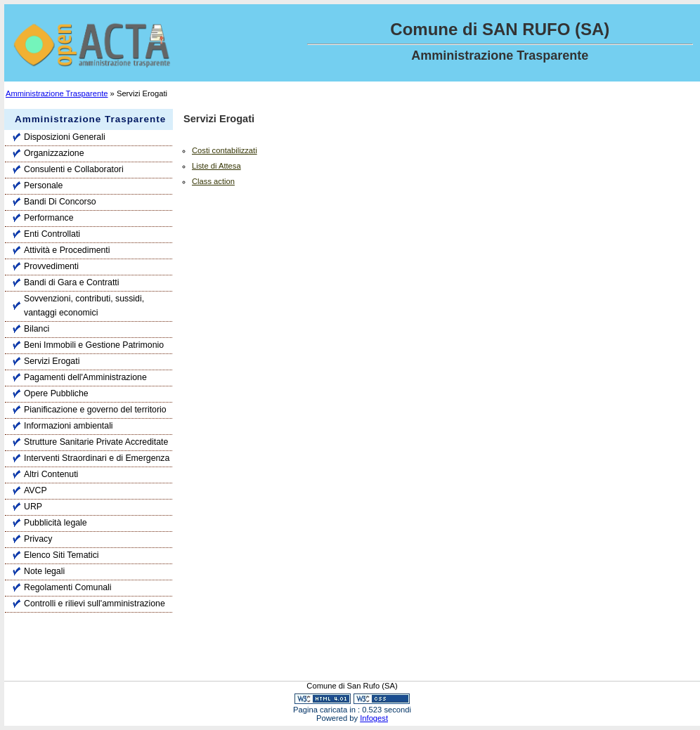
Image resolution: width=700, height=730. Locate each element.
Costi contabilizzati (225, 150)
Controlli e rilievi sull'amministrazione (95, 604)
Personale (43, 185)
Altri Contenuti (51, 474)
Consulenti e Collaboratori (74, 169)
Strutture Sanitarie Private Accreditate (96, 442)
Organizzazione (54, 153)
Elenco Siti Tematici (61, 555)
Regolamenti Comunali (68, 587)
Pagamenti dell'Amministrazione (85, 377)
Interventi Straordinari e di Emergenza (97, 458)
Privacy (38, 539)
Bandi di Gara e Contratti (72, 282)
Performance (48, 218)
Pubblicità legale (56, 523)
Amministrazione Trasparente (57, 93)
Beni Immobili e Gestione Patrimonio (94, 345)
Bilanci (37, 329)
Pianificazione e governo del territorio (95, 410)
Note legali (44, 571)
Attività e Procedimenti (67, 250)
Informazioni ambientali (69, 426)
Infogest (374, 718)
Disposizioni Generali (65, 137)
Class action (213, 181)
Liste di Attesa (216, 166)
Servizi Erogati (52, 361)
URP (33, 507)
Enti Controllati (52, 234)
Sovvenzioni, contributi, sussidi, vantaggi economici (84, 306)
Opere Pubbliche (56, 393)
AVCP (35, 490)
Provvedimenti (51, 266)
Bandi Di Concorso (60, 202)
